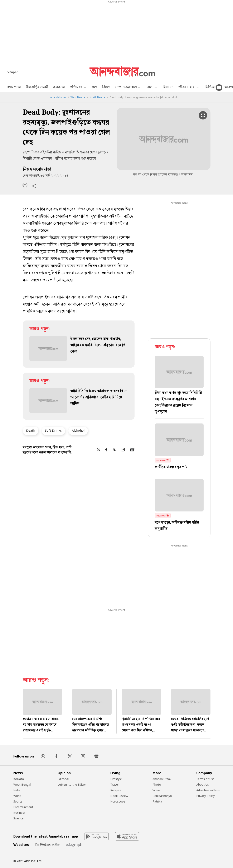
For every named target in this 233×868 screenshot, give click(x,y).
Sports (18, 801)
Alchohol (78, 430)
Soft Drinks (53, 430)
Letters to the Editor (72, 784)
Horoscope (118, 801)
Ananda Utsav (162, 779)
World (17, 796)
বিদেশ (106, 88)
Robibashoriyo (162, 796)
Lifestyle (116, 779)
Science (18, 818)
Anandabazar (58, 97)
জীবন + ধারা (189, 88)
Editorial (63, 779)
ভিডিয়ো (210, 88)
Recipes (116, 790)
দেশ (94, 88)
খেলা (152, 88)
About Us (203, 784)
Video (156, 790)
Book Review (119, 796)
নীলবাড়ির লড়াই (37, 88)
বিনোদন (168, 88)
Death (31, 430)
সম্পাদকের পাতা (128, 88)
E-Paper (12, 72)
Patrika (157, 801)
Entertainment (23, 807)
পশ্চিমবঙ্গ (78, 88)
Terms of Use (205, 779)
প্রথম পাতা (14, 88)
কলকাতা (59, 88)
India (17, 790)
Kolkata (19, 779)
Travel (114, 784)
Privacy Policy (205, 796)
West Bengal (78, 97)
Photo (157, 784)
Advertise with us (208, 790)
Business (19, 813)
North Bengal (98, 97)
